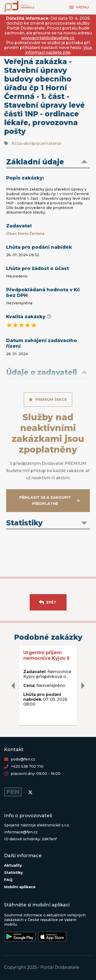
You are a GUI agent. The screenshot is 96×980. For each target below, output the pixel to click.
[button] (48, 162)
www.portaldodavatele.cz (48, 38)
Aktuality (13, 865)
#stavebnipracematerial (36, 143)
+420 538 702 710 (27, 766)
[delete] (13, 686)
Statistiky (13, 873)
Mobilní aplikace (20, 887)
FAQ (8, 880)
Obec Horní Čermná (25, 234)
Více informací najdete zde (58, 50)
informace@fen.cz (21, 832)
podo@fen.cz (23, 759)
